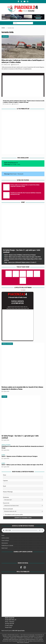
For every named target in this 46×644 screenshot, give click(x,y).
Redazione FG (16, 65)
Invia (19, 164)
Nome (5, 475)
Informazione (5, 543)
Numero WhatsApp (8, 492)
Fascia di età (6, 503)
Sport (23, 202)
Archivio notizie (5, 538)
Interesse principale (8, 509)
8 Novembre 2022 (8, 104)
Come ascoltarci (5, 540)
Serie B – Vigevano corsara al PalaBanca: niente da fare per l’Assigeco (20, 255)
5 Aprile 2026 (6, 458)
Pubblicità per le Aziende (7, 545)
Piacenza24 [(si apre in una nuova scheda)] (20, 174)
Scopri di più (8, 627)
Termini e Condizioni (24, 642)
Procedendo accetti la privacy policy (14, 514)
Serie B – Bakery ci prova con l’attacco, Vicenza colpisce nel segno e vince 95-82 (22, 257)
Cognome (5, 480)
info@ (11, 625)
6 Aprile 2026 (6, 391)
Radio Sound (13, 174)
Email (5, 486)
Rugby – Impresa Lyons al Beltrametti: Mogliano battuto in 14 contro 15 (20, 262)
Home (3, 535)
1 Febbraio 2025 (7, 65)
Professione (6, 497)
